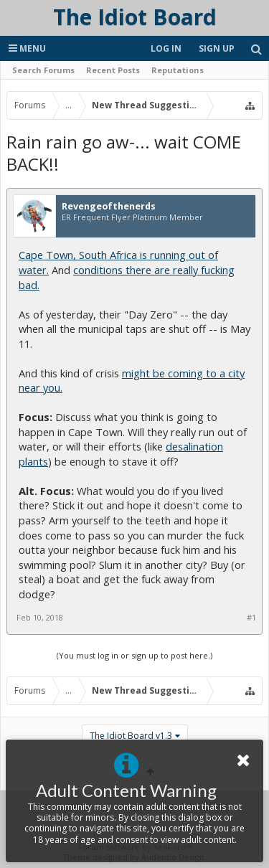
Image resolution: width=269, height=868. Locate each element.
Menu (27, 48)
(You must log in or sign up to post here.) (134, 655)
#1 (251, 618)
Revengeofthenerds (109, 207)
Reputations (178, 70)
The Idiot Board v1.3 (131, 736)
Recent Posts (113, 70)
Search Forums (43, 70)
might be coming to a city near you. (132, 381)
